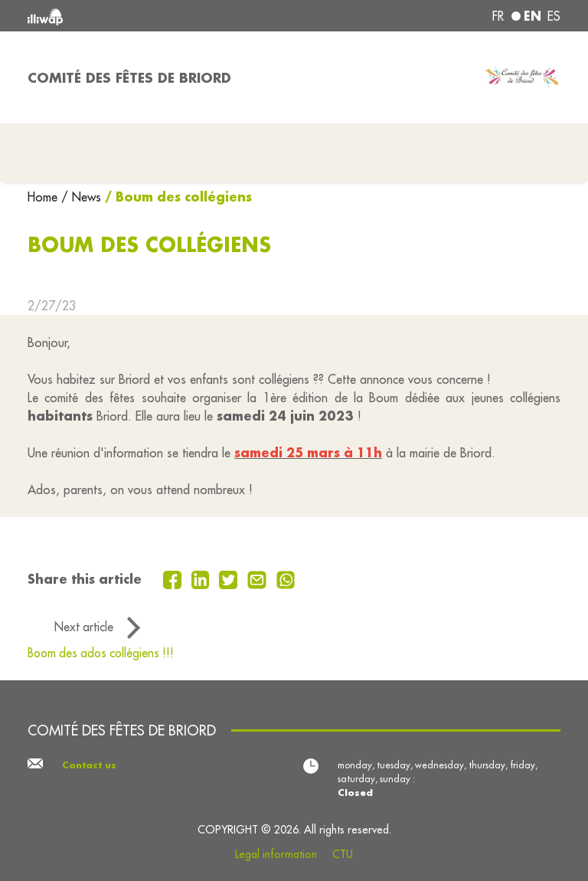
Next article (84, 627)
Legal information (276, 854)
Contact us (89, 765)
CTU (343, 854)
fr (498, 16)
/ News (81, 197)
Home (44, 197)
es (554, 16)
